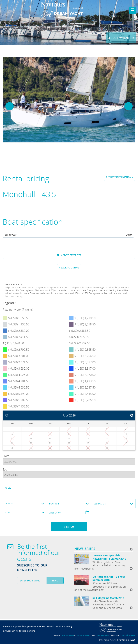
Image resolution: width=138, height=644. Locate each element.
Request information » (119, 177)
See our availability (121, 38)
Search (69, 527)
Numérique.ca (129, 635)
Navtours (69, 10)
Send (8, 488)
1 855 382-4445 (84, 635)
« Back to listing (69, 268)
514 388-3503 (103, 635)
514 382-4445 (68, 635)
